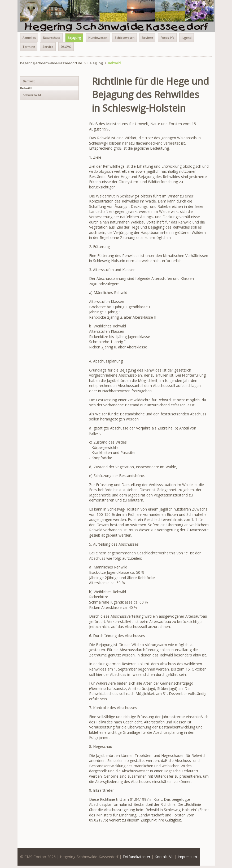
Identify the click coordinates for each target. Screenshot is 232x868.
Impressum (187, 857)
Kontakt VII (164, 857)
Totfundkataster (136, 857)
